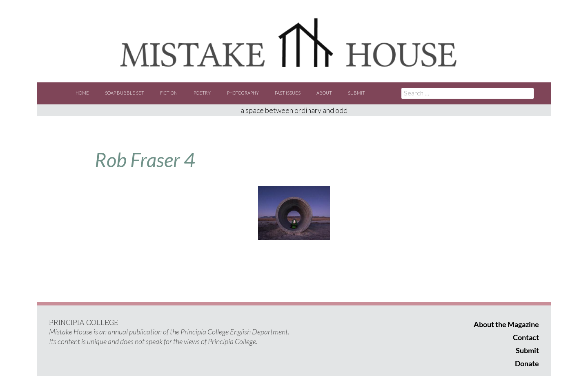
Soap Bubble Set (125, 93)
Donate (527, 363)
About (324, 93)
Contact (526, 337)
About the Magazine (506, 324)
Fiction (169, 93)
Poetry (202, 93)
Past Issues (288, 93)
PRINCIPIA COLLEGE (84, 322)
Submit (356, 93)
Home (82, 93)
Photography (243, 93)
